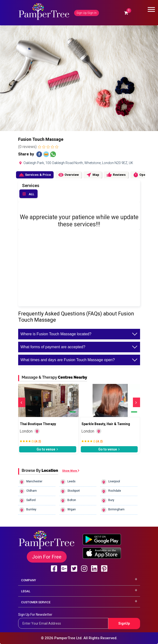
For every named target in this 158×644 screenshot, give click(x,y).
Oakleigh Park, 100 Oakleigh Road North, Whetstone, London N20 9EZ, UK (76, 163)
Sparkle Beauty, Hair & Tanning (106, 424)
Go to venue (48, 449)
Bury (108, 501)
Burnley (28, 510)
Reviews (116, 175)
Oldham (28, 491)
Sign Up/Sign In (87, 13)
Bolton (68, 501)
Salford (27, 501)
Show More (71, 471)
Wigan (68, 510)
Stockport (70, 491)
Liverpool (111, 482)
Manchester (31, 482)
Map (93, 175)
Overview (68, 175)
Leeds (68, 482)
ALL (28, 194)
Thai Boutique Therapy (38, 424)
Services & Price (35, 175)
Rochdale (111, 491)
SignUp (124, 623)
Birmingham (113, 510)
